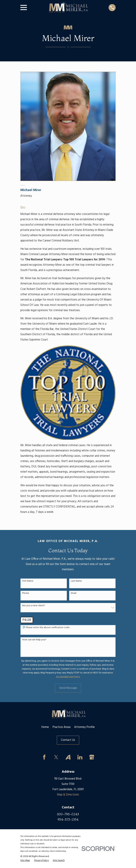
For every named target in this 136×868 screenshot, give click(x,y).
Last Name (76, 581)
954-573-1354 (68, 819)
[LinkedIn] (80, 757)
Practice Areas (62, 727)
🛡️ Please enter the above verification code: (46, 628)
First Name (28, 581)
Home (45, 727)
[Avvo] (68, 757)
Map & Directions (68, 795)
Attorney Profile (84, 727)
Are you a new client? (34, 606)
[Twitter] (56, 757)
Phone (26, 593)
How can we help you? (34, 640)
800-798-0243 (68, 814)
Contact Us (68, 740)
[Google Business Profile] (92, 757)
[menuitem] (25, 861)
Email (74, 593)
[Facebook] (44, 757)
